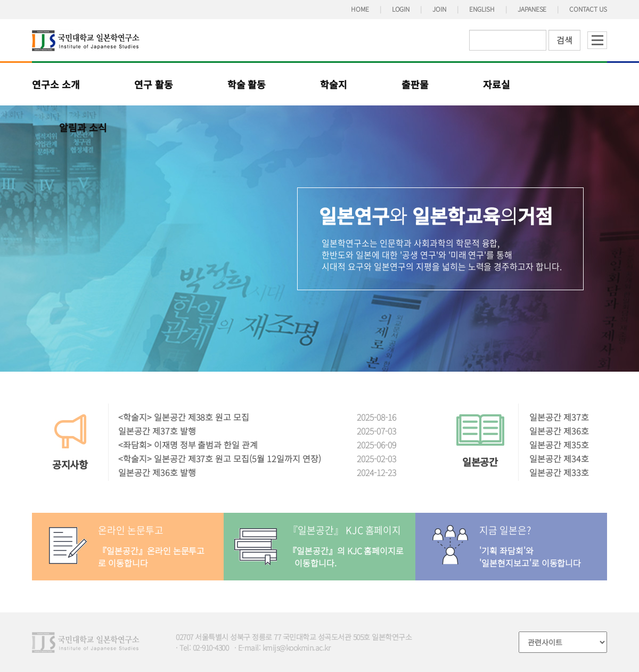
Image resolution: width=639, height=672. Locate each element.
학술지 (334, 84)
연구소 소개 (56, 84)
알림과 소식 (83, 127)
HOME (360, 9)
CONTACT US (588, 9)
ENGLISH (482, 9)
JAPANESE (532, 9)
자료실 (497, 84)
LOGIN (401, 9)
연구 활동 (154, 84)
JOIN (439, 9)
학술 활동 (247, 84)
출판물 (415, 84)
